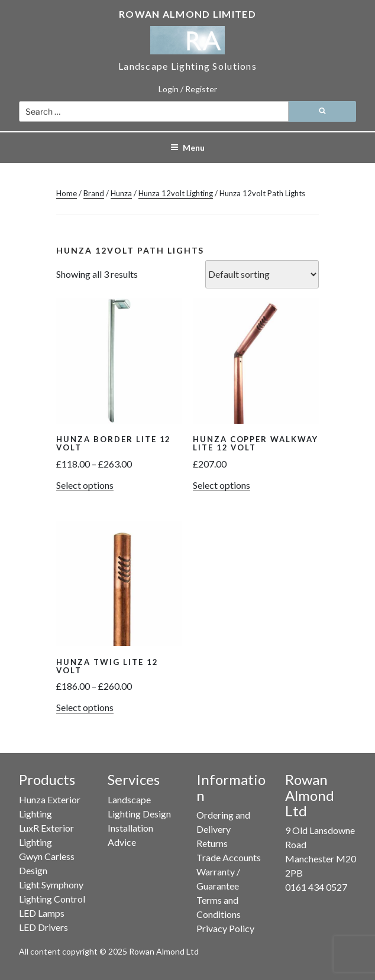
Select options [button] (222, 485)
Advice (122, 842)
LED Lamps (42, 913)
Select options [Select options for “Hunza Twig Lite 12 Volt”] (85, 707)
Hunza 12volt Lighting (176, 193)
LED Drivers (43, 927)
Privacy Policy (225, 928)
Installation (130, 828)
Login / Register (188, 89)
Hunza (121, 193)
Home (67, 193)
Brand (94, 193)
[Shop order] (262, 274)
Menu (187, 147)
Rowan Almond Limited (187, 14)
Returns (212, 843)
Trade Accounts (229, 857)
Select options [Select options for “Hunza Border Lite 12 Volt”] (85, 485)
